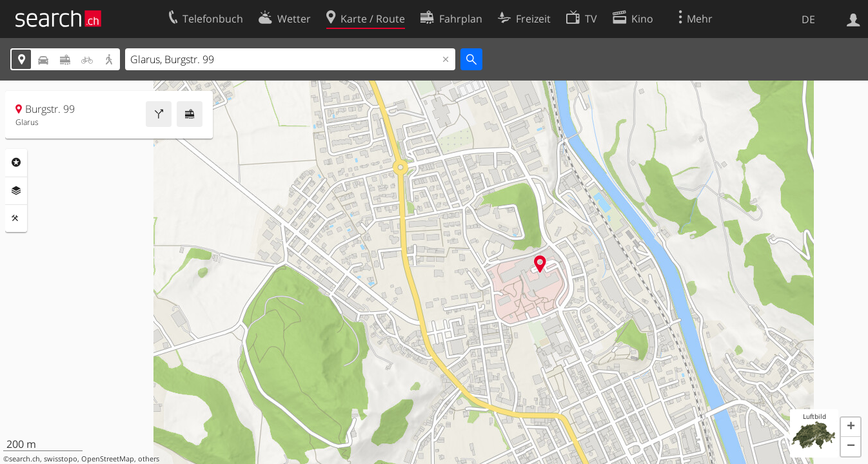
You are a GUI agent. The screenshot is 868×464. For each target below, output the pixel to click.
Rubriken (16, 162)
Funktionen (16, 218)
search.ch (25, 459)
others (149, 459)
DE (808, 19)
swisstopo (61, 459)
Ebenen (16, 191)
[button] (851, 427)
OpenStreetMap (108, 459)
